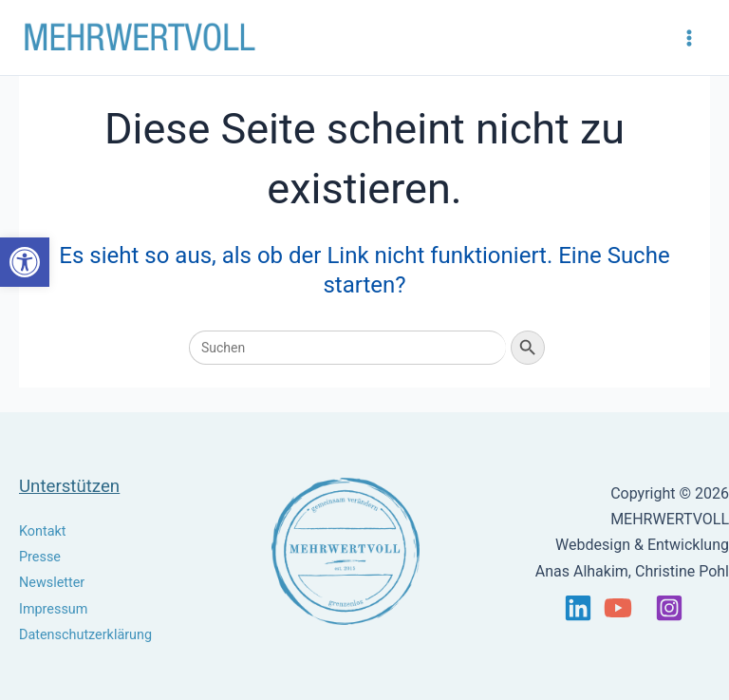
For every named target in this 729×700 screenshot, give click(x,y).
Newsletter (52, 583)
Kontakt (43, 531)
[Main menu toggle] (689, 38)
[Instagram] (669, 608)
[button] (25, 262)
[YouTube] (618, 608)
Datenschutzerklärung (85, 635)
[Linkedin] (578, 608)
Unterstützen (69, 486)
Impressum (53, 609)
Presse (40, 557)
